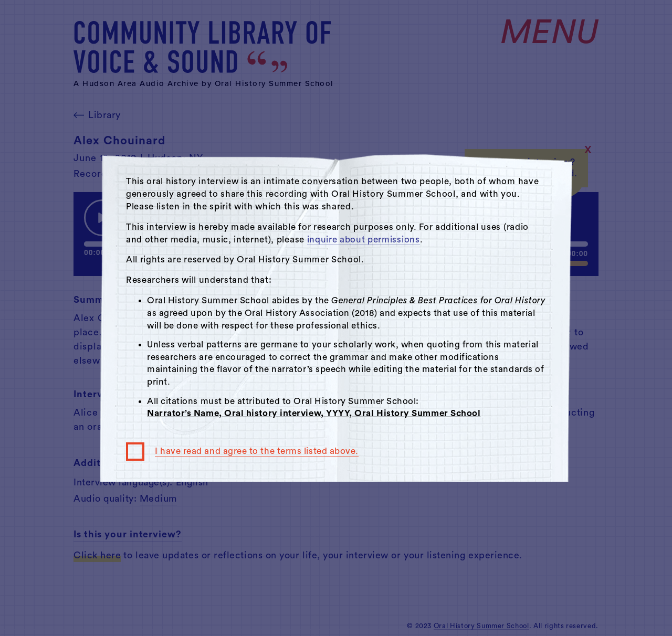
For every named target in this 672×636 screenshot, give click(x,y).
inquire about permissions (364, 240)
